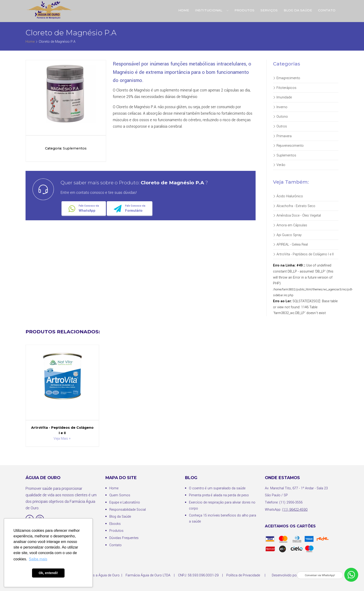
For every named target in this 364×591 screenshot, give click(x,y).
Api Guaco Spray (287, 235)
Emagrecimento (287, 78)
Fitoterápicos (285, 88)
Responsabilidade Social (128, 510)
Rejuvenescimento (288, 146)
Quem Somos (120, 495)
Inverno (280, 107)
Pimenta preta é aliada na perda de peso (219, 495)
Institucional (212, 10)
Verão (279, 165)
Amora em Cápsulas (290, 225)
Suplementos (285, 155)
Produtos (244, 10)
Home (184, 10)
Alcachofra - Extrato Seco (294, 206)
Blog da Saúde (298, 10)
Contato (327, 10)
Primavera (282, 136)
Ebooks (115, 524)
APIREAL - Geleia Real (290, 245)
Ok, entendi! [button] (48, 573)
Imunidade (282, 97)
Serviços (269, 10)
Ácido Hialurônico (288, 196)
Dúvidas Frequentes (124, 538)
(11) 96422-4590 (295, 510)
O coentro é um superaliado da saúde (217, 488)
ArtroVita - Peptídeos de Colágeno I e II (303, 254)
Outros (280, 126)
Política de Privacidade (243, 575)
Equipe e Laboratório (125, 502)
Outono (280, 117)
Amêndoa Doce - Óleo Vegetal (297, 216)
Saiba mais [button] (38, 559)
